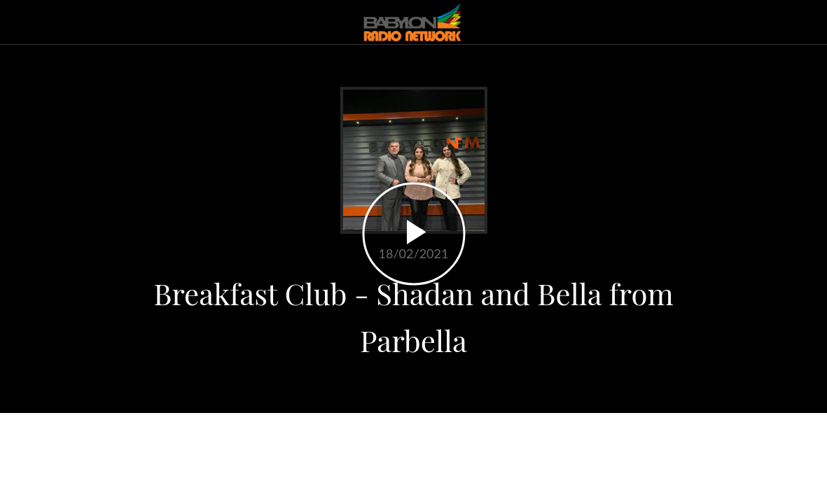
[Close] (22, 22)
